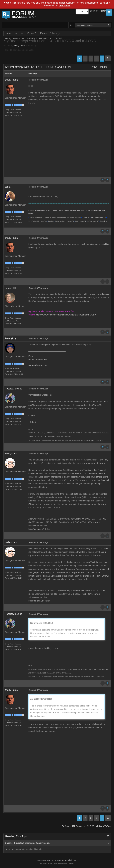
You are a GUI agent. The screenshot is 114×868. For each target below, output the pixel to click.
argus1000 (10, 288)
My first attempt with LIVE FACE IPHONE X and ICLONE (34, 38)
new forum (65, 6)
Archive (19, 33)
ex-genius (39, 529)
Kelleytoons (11, 454)
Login (93, 11)
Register (102, 11)
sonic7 (8, 187)
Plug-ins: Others (48, 33)
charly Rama (19, 46)
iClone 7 (32, 33)
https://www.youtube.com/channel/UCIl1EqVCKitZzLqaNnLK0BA (66, 315)
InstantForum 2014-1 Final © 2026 (61, 860)
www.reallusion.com (38, 365)
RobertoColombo (13, 389)
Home (8, 33)
